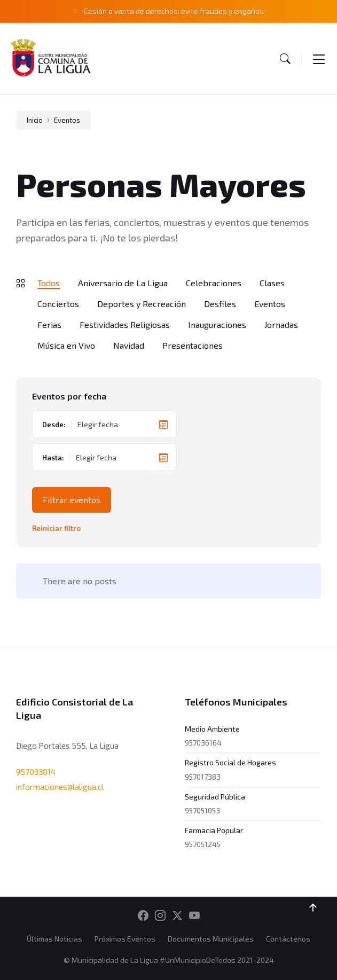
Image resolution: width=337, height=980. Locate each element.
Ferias (49, 324)
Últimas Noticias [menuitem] (54, 939)
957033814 (36, 772)
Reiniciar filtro (56, 528)
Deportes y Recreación (142, 304)
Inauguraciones (217, 324)
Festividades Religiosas (125, 324)
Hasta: (53, 458)
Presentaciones (193, 345)
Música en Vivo (66, 345)
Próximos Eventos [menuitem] (125, 939)
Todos (49, 283)
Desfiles (220, 304)
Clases (272, 283)
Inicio (35, 120)
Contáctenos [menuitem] (288, 939)
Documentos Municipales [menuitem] (211, 939)
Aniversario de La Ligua (123, 283)
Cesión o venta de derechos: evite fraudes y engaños (174, 11)
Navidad (129, 345)
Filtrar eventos (72, 500)
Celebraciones (214, 283)
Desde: (54, 425)
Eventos (67, 120)
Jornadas (281, 324)
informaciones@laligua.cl (60, 787)
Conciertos (58, 304)
